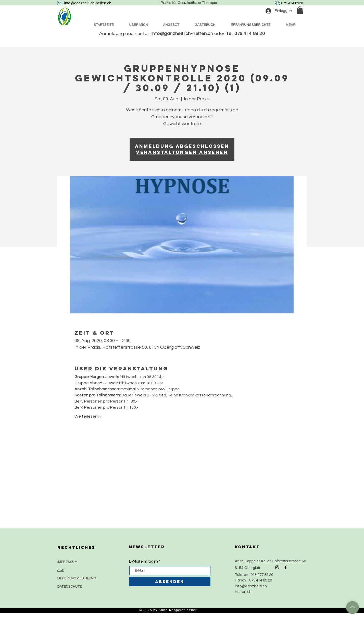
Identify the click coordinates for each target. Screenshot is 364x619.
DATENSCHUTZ (70, 586)
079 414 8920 (292, 3)
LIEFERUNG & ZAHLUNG (77, 578)
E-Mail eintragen (143, 561)
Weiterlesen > (87, 416)
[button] (300, 10)
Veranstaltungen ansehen (182, 152)
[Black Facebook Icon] (286, 567)
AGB (61, 570)
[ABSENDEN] (170, 582)
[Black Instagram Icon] (277, 567)
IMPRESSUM (67, 562)
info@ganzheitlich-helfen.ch (88, 3)
